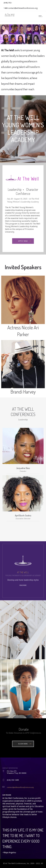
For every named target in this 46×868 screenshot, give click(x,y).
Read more (23, 585)
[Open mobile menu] (41, 16)
